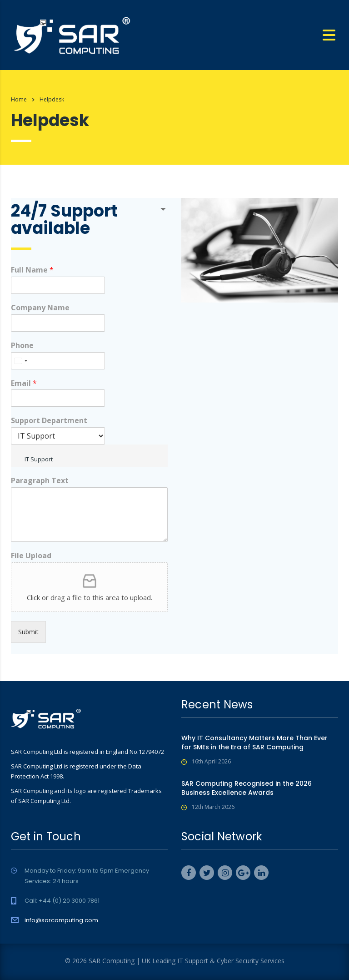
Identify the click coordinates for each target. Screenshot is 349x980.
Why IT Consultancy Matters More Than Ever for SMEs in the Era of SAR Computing (254, 743)
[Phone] (58, 361)
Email (24, 383)
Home (19, 99)
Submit (28, 632)
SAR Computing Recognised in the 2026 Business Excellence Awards (247, 788)
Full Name (32, 270)
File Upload (31, 556)
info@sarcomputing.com (61, 920)
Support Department (49, 421)
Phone (22, 346)
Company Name (40, 308)
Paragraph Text (40, 481)
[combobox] (20, 361)
